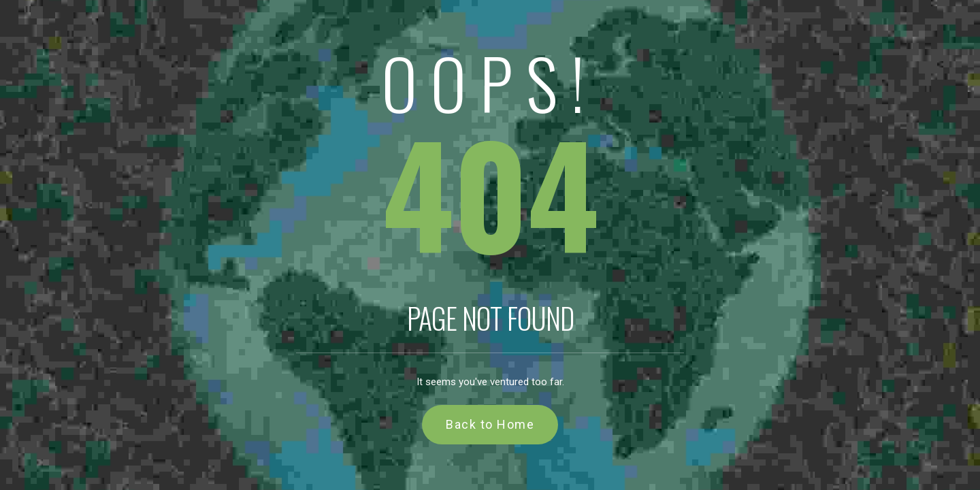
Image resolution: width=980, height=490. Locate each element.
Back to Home (490, 424)
